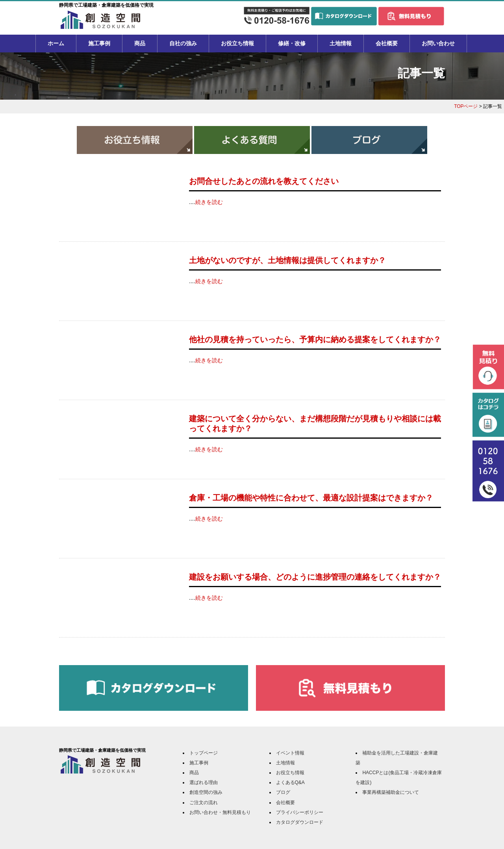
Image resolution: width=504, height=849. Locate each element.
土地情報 (341, 43)
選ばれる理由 (204, 782)
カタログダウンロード (300, 822)
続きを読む (209, 202)
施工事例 (99, 43)
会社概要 (387, 43)
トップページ (204, 753)
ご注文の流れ (204, 803)
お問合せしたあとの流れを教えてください (264, 181)
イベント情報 (290, 753)
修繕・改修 (292, 43)
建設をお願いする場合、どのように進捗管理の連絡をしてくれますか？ (315, 577)
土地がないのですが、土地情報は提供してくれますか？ (287, 260)
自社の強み (183, 43)
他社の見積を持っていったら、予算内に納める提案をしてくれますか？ (315, 339)
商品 (140, 43)
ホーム (56, 43)
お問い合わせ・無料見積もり (220, 812)
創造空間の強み (206, 792)
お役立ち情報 (237, 43)
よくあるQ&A (290, 782)
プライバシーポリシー (300, 812)
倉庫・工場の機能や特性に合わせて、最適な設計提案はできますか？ (311, 498)
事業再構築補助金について (391, 792)
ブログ (283, 792)
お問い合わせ (438, 43)
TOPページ (466, 106)
